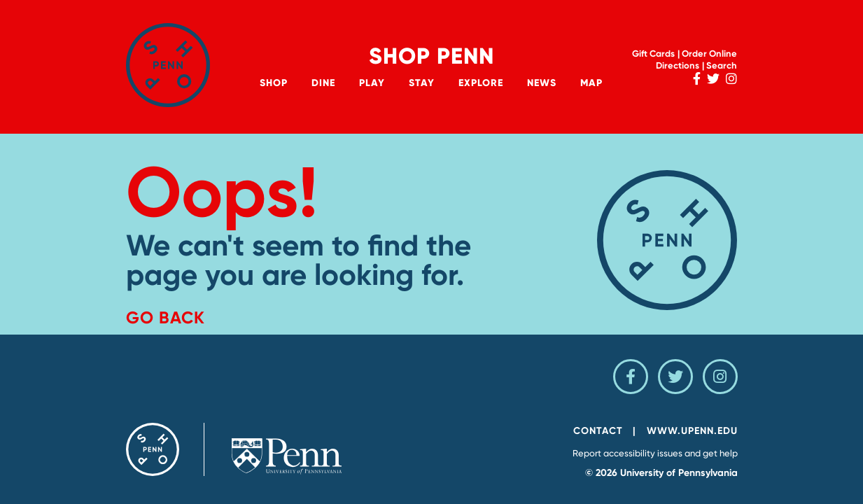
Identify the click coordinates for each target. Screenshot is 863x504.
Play (372, 83)
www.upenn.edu (692, 431)
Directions (678, 65)
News (542, 83)
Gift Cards (653, 54)
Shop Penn (431, 56)
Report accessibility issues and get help (655, 453)
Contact (598, 431)
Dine (323, 83)
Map (591, 83)
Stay (422, 83)
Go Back (166, 317)
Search (722, 65)
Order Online (709, 54)
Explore (481, 83)
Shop (274, 83)
